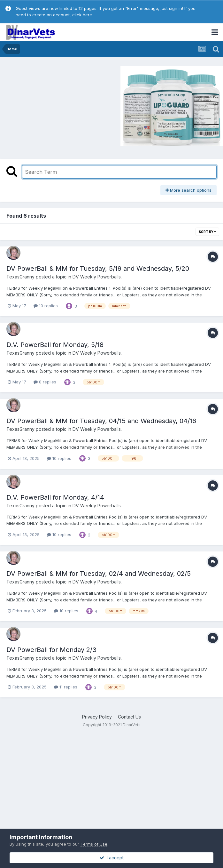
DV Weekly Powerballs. (97, 277)
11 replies (66, 687)
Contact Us (129, 717)
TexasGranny (20, 277)
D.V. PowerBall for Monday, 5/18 (55, 345)
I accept (112, 858)
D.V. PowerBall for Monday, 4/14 (55, 497)
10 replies (46, 306)
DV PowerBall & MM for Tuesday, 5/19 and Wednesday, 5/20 (98, 269)
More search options (188, 190)
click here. (83, 15)
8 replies (45, 382)
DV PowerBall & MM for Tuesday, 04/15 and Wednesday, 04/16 (101, 421)
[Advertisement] (57, 105)
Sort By (207, 232)
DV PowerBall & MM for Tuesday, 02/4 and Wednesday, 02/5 (99, 574)
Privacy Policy (97, 717)
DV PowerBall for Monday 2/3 (51, 650)
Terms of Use (94, 844)
